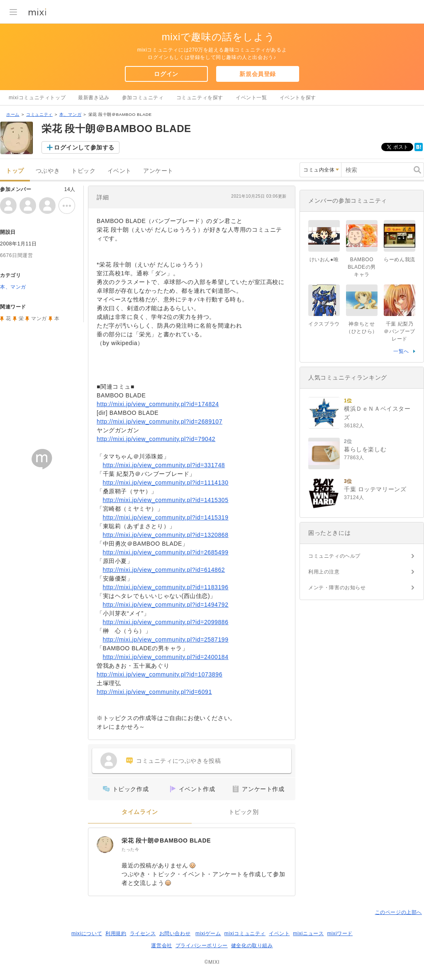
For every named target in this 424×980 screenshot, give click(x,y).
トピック (83, 171)
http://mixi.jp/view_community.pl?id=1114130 (166, 483)
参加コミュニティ (143, 98)
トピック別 (244, 812)
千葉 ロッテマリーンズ (375, 489)
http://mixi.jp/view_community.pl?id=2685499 (166, 552)
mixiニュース (308, 933)
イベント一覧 (251, 98)
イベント (119, 171)
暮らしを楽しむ (365, 449)
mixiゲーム (208, 933)
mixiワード (340, 933)
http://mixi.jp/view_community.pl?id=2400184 (166, 657)
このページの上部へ (398, 912)
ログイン (166, 74)
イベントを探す (298, 98)
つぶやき (48, 171)
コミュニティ (39, 114)
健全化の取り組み (252, 946)
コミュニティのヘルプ (334, 556)
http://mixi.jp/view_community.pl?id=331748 (164, 465)
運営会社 (161, 946)
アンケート (158, 171)
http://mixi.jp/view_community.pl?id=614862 (164, 570)
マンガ (39, 318)
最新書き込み (94, 98)
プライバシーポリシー (202, 946)
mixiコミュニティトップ (37, 98)
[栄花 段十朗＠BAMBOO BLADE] (105, 845)
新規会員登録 (258, 74)
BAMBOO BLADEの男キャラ (362, 267)
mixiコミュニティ (245, 933)
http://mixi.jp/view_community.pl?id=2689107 (160, 421)
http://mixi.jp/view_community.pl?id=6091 (154, 692)
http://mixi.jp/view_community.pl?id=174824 (158, 404)
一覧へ (401, 351)
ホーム (13, 114)
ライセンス (143, 933)
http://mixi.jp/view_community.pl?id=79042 (156, 439)
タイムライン (140, 812)
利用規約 (116, 933)
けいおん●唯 (324, 260)
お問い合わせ (175, 933)
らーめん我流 (400, 260)
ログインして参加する (84, 147)
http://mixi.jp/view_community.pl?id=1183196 (166, 587)
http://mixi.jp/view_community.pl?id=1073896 (160, 674)
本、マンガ (70, 114)
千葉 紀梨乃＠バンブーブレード (400, 331)
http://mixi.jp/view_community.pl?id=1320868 (166, 535)
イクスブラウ (324, 324)
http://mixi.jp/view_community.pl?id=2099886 (166, 622)
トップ (15, 171)
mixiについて (87, 933)
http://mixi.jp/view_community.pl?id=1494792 (166, 605)
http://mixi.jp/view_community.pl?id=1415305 (166, 500)
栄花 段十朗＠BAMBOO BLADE (166, 840)
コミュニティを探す (200, 98)
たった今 (130, 849)
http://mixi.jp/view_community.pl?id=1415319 (166, 517)
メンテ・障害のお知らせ (337, 588)
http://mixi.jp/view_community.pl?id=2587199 (166, 639)
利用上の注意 (324, 572)
